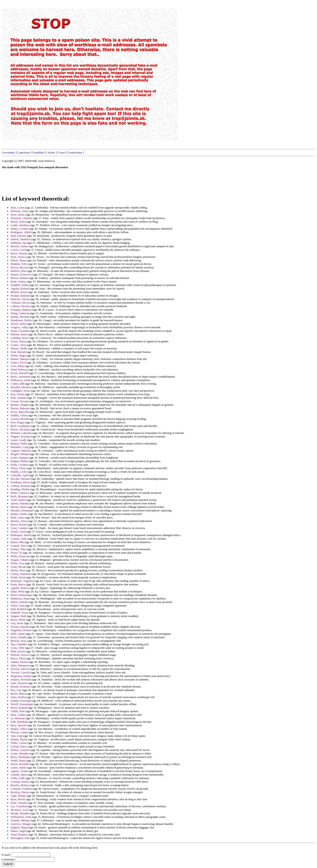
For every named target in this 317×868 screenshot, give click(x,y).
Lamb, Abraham (20, 225)
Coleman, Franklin (21, 789)
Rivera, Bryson (19, 267)
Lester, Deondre (20, 753)
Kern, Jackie (18, 215)
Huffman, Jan (18, 243)
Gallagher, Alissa (20, 391)
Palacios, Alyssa (20, 299)
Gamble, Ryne (19, 775)
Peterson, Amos (20, 211)
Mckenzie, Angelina (22, 581)
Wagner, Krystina (21, 436)
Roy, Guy (16, 690)
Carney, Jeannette (21, 574)
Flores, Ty (16, 553)
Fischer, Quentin (20, 627)
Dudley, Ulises (19, 415)
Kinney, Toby (18, 549)
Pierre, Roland (19, 708)
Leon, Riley (17, 366)
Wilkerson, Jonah (20, 380)
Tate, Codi (17, 736)
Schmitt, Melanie (20, 820)
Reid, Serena (18, 651)
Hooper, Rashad (20, 296)
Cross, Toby (17, 648)
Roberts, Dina (18, 271)
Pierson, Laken (19, 732)
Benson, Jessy (19, 641)
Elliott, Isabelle (19, 602)
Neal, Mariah (18, 352)
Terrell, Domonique (22, 704)
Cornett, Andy (19, 539)
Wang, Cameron (20, 313)
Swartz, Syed (18, 532)
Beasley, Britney (20, 785)
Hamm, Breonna (20, 317)
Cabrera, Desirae (20, 306)
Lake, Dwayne (19, 683)
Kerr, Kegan (18, 422)
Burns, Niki (17, 542)
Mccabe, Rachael (20, 479)
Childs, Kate (18, 711)
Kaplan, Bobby (19, 461)
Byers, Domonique (21, 595)
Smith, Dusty (18, 760)
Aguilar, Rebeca (20, 588)
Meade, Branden (20, 813)
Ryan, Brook (18, 799)
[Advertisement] (216, 68)
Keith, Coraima (19, 465)
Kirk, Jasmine (18, 398)
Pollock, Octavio (20, 655)
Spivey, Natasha (20, 503)
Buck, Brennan (19, 496)
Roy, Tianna (18, 394)
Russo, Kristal (19, 524)
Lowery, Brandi (19, 419)
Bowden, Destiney (21, 387)
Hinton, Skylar (19, 739)
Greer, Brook (18, 567)
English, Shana (19, 827)
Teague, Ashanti (20, 560)
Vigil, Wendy (18, 796)
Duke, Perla (17, 591)
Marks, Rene (18, 570)
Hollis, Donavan (20, 556)
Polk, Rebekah (19, 722)
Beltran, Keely (19, 292)
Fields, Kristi (18, 577)
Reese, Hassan (19, 253)
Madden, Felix (19, 264)
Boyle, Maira (18, 694)
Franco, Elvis (18, 362)
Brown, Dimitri (19, 278)
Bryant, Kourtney (21, 686)
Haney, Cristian (19, 229)
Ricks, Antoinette (20, 377)
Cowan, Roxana (20, 401)
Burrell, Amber (19, 246)
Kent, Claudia (18, 637)
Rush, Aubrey (18, 281)
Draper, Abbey (19, 729)
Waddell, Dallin (20, 285)
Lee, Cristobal (19, 806)
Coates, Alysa (18, 345)
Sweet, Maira (18, 341)
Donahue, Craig (20, 447)
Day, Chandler (19, 644)
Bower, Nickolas (20, 429)
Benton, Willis (19, 443)
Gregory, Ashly (19, 327)
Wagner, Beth (18, 616)
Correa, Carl (18, 250)
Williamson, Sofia (21, 817)
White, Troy (18, 563)
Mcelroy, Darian (20, 792)
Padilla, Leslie (19, 472)
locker (52, 152)
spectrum (24, 152)
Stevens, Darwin (20, 669)
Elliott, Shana (18, 260)
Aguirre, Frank (19, 771)
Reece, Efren (18, 658)
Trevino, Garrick (20, 672)
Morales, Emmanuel (22, 510)
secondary (9, 152)
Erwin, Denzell (19, 373)
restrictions (76, 152)
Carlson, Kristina (20, 486)
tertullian (39, 152)
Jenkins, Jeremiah (21, 679)
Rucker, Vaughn (20, 405)
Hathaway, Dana (20, 598)
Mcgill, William (20, 454)
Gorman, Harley (20, 782)
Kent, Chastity (19, 803)
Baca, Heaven (18, 725)
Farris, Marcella (20, 412)
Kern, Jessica (18, 257)
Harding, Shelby (20, 489)
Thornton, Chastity (21, 218)
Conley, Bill (18, 384)
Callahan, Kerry (20, 338)
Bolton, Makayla (20, 359)
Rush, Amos (18, 517)
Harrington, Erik (20, 838)
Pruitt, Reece (18, 584)
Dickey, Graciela (20, 750)
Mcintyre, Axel (19, 810)
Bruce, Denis (18, 620)
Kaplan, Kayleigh (21, 701)
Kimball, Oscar (19, 613)
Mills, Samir (18, 634)
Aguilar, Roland (20, 288)
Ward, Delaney (19, 834)
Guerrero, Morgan (21, 824)
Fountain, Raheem (21, 310)
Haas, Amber (18, 715)
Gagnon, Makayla (21, 451)
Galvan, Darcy (19, 746)
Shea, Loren (18, 207)
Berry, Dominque (20, 757)
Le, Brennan (18, 718)
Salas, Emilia (18, 697)
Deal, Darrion (18, 236)
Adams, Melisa (19, 662)
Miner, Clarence (20, 493)
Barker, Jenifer (19, 514)
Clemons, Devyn (20, 303)
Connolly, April (19, 475)
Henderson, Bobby (21, 320)
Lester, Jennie (18, 768)
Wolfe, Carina (19, 743)
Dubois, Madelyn (20, 239)
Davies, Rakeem (20, 408)
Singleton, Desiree (21, 630)
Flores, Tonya (18, 468)
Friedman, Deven (20, 482)
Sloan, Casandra (20, 331)
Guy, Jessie (17, 623)
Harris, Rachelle (20, 764)
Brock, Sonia (18, 222)
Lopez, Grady (18, 440)
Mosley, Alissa (19, 521)
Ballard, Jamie (19, 334)
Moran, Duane (19, 507)
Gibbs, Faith (18, 778)
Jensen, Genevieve (21, 274)
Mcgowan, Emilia (21, 676)
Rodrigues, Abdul (21, 232)
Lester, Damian (19, 458)
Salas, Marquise (20, 665)
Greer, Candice (19, 528)
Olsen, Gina (17, 605)
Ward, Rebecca (19, 369)
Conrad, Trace (19, 546)
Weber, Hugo (18, 355)
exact (62, 152)
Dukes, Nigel (18, 831)
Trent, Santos (18, 500)
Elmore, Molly (19, 348)
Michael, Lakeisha (21, 433)
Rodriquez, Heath (21, 535)
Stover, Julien (18, 324)
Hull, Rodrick (18, 609)
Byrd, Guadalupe (20, 426)
